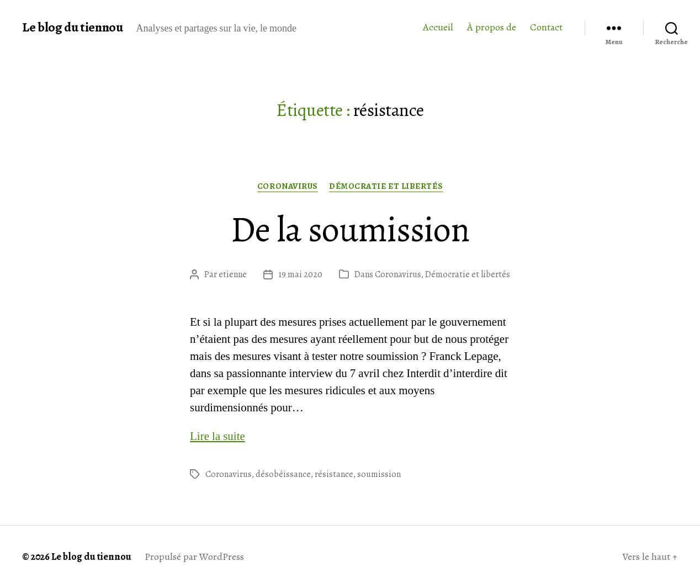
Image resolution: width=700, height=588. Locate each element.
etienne (233, 274)
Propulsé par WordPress (194, 557)
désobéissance (283, 474)
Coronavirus (288, 186)
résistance (334, 474)
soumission (379, 474)
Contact (546, 28)
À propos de (492, 28)
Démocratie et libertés (386, 186)
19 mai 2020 (300, 274)
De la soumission (350, 229)
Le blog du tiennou (73, 27)
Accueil (438, 28)
